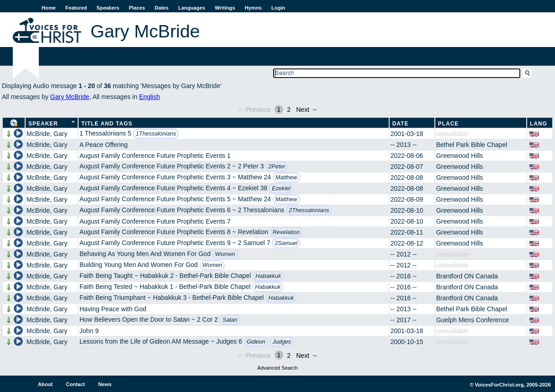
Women (225, 254)
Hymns (253, 8)
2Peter (277, 167)
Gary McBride (70, 97)
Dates (162, 8)
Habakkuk (268, 276)
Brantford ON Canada (467, 276)
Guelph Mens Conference (473, 320)
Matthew (286, 178)
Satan (230, 320)
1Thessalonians (156, 134)
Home (49, 8)
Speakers (108, 8)
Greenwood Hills (460, 156)
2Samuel (286, 243)
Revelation (286, 232)
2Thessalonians (309, 210)
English (149, 97)
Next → (307, 110)
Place (449, 124)
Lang (539, 124)
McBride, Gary (47, 134)
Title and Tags (107, 124)
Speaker (43, 124)
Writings (225, 8)
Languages (192, 8)
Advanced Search (277, 368)
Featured (76, 8)
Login (278, 8)
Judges (282, 342)
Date (401, 124)
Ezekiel (281, 188)
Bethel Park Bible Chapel (472, 145)
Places (137, 8)
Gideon (256, 342)
